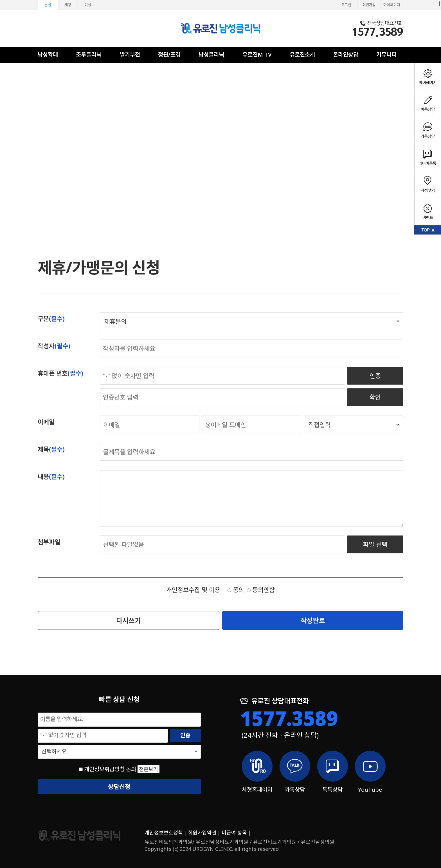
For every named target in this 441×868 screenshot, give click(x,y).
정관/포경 (169, 54)
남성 (48, 5)
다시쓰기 (129, 626)
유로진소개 (302, 54)
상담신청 (119, 786)
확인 (375, 403)
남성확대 (48, 54)
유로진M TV (257, 54)
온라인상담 (346, 54)
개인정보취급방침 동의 (110, 769)
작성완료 (313, 626)
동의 (236, 595)
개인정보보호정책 (164, 833)
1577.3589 (289, 718)
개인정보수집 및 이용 (193, 595)
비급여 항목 (234, 833)
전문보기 (148, 769)
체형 (68, 5)
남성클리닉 (211, 54)
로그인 (346, 5)
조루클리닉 (89, 54)
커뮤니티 (386, 54)
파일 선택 (375, 550)
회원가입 (369, 5)
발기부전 (130, 54)
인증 (375, 381)
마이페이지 (392, 5)
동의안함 (261, 595)
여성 (88, 5)
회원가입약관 (202, 833)
